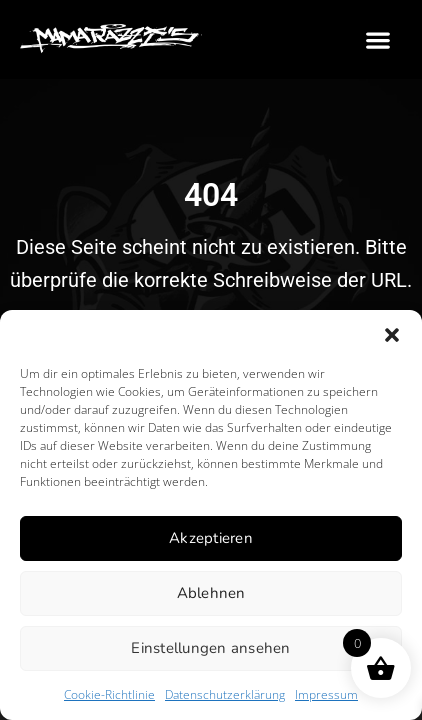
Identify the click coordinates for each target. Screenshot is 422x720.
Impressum (326, 694)
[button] (392, 335)
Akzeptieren (211, 538)
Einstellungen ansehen (210, 648)
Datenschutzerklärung (225, 694)
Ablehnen (211, 593)
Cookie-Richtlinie (109, 694)
